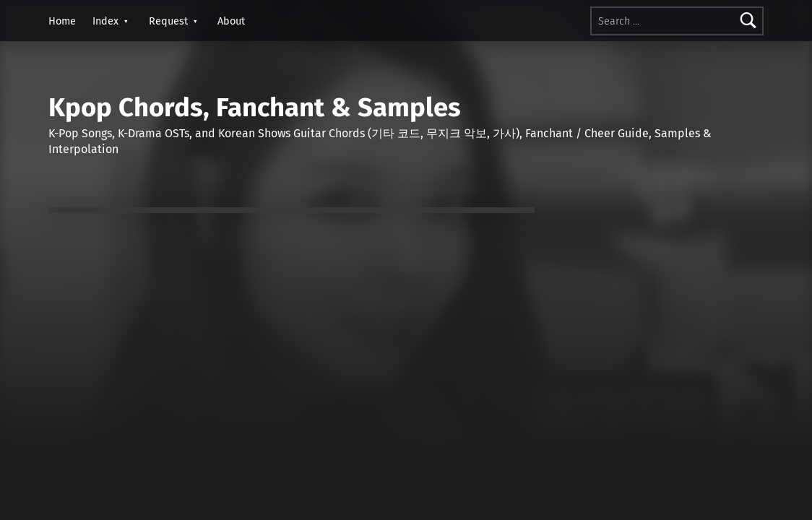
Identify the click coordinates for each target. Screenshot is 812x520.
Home (62, 21)
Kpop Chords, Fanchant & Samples (255, 108)
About (231, 21)
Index (105, 21)
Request (168, 21)
